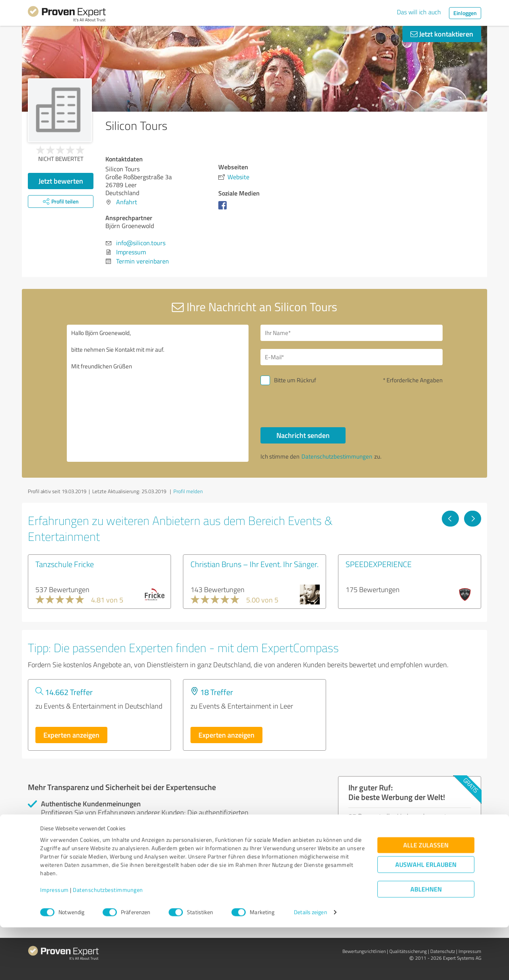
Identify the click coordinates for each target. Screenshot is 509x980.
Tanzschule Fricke (65, 564)
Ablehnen (426, 942)
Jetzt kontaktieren (442, 34)
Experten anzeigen (71, 735)
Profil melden (188, 491)
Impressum (54, 943)
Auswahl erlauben (426, 917)
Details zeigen (310, 965)
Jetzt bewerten (61, 181)
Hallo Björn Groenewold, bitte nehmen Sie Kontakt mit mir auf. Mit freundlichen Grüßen (158, 393)
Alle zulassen (426, 898)
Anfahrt (127, 202)
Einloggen (465, 13)
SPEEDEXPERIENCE (379, 564)
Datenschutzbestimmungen (108, 943)
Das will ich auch (419, 12)
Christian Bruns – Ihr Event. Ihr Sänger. (254, 564)
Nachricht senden (303, 435)
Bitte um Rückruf (295, 380)
